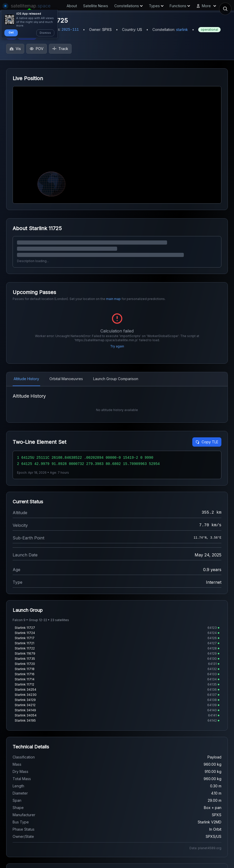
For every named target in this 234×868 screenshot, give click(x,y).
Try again (117, 346)
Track (60, 49)
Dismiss (45, 33)
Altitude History (26, 379)
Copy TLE (207, 442)
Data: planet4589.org (205, 848)
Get (11, 32)
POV (37, 49)
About (72, 6)
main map (113, 299)
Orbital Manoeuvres (66, 379)
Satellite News (96, 6)
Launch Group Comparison (116, 379)
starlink (182, 30)
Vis (15, 49)
